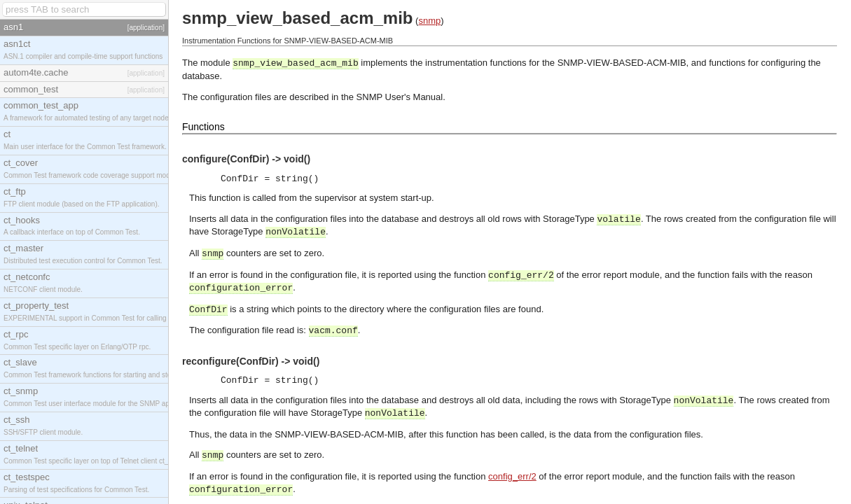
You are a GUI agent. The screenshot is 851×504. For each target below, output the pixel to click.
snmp (429, 21)
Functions (203, 127)
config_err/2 (512, 476)
